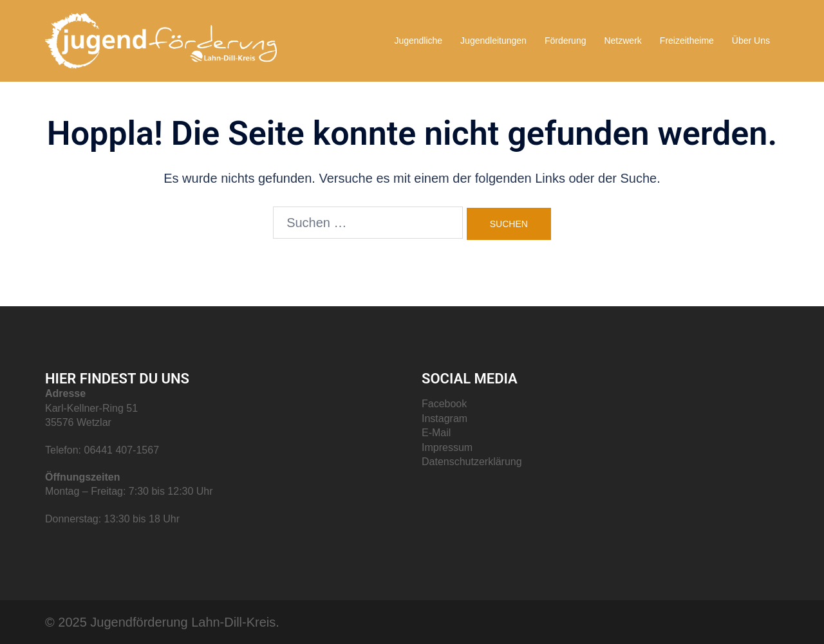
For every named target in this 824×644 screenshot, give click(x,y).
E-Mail (436, 433)
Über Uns (751, 41)
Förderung (566, 41)
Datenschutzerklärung (472, 462)
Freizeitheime (687, 41)
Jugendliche (418, 41)
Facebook (444, 404)
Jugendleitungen (493, 41)
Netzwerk (623, 41)
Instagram (445, 419)
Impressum (447, 447)
